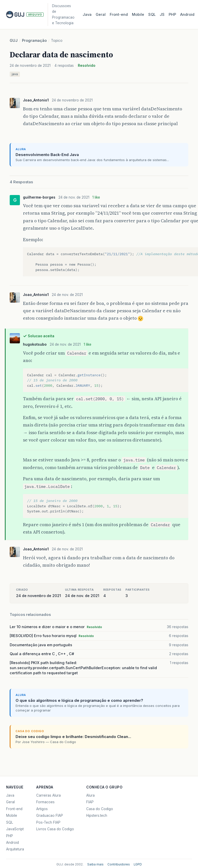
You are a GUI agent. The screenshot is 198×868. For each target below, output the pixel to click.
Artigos (42, 809)
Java (87, 15)
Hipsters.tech (97, 815)
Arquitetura (15, 849)
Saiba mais (95, 864)
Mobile (138, 15)
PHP (172, 15)
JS (162, 15)
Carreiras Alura (48, 795)
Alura (90, 795)
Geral (101, 15)
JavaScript (15, 829)
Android (187, 15)
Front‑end (119, 15)
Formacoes (45, 802)
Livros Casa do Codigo (55, 829)
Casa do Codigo (100, 809)
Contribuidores (119, 864)
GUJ (14, 41)
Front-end (14, 809)
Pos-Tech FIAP (48, 822)
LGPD (138, 864)
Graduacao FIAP (50, 815)
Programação (34, 41)
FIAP (90, 802)
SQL (152, 15)
